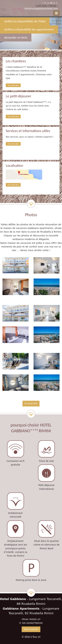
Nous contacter (31, 629)
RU (54, 3)
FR (51, 3)
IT (43, 3)
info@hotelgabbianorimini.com (41, 9)
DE (48, 3)
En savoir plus (13, 85)
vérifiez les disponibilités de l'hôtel (25, 21)
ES (57, 3)
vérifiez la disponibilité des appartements (29, 29)
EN (45, 3)
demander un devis (16, 38)
